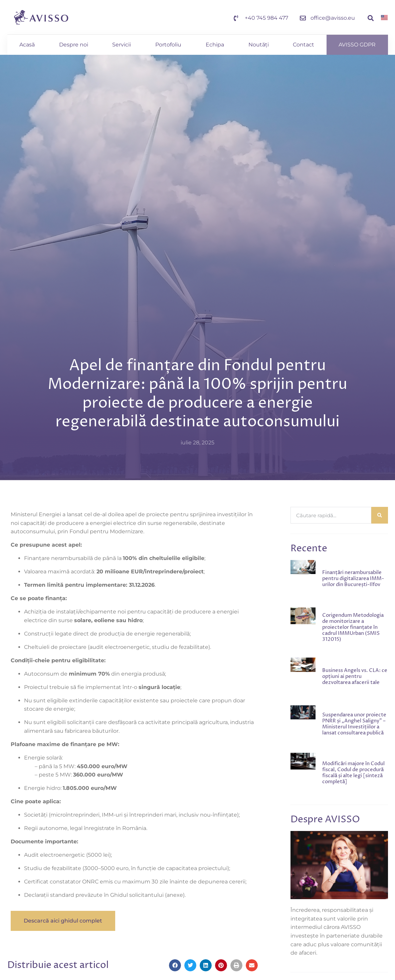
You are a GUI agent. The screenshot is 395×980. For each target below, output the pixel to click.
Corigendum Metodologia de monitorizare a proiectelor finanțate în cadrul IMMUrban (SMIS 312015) (353, 627)
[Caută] (380, 515)
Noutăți (259, 45)
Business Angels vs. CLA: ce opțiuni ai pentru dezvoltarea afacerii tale (355, 676)
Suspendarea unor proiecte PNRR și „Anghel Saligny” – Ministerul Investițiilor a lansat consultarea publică (354, 724)
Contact (304, 45)
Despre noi (74, 45)
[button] (370, 18)
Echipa (215, 45)
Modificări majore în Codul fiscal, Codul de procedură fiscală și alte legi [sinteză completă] (353, 773)
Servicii (122, 45)
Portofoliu (168, 45)
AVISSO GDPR (357, 45)
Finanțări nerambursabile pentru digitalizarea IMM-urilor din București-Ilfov (353, 579)
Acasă (27, 45)
